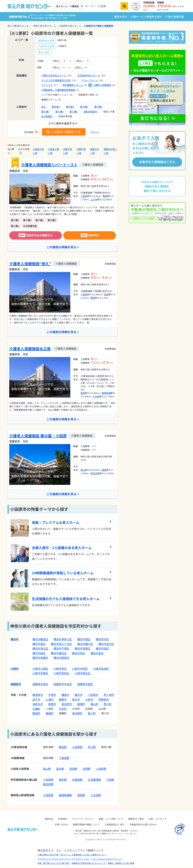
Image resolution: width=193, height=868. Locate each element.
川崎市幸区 (60, 669)
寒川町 (108, 705)
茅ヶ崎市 (109, 695)
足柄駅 (87, 769)
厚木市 (76, 700)
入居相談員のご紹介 (115, 825)
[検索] (124, 6)
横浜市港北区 (40, 649)
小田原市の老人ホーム (70, 26)
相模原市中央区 (63, 685)
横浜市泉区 (97, 654)
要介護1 (84, 107)
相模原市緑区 (40, 685)
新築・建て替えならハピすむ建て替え (54, 864)
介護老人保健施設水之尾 (30, 349)
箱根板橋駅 (65, 796)
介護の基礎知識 (175, 17)
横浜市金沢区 (106, 644)
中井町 (63, 709)
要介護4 (59, 111)
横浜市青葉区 (40, 658)
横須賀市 (38, 695)
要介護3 (45, 111)
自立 (44, 107)
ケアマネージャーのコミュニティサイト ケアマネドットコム (63, 860)
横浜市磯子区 (85, 644)
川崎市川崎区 (40, 669)
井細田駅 (77, 780)
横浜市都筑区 (61, 658)
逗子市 (36, 700)
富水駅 (60, 769)
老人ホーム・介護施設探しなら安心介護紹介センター (83, 855)
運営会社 (49, 819)
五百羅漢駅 (94, 780)
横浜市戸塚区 (61, 649)
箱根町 (50, 714)
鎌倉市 (65, 695)
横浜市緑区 (39, 654)
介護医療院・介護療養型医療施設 (58, 90)
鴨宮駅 (63, 748)
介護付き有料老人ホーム (54, 75)
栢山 (83, 470)
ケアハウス (47, 85)
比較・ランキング (158, 819)
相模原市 (16, 685)
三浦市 (50, 700)
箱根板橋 (106, 393)
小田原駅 (77, 748)
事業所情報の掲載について (86, 825)
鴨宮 (105, 196)
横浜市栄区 (79, 654)
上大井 (94, 199)
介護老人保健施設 (102, 85)
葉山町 (94, 705)
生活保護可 (47, 116)
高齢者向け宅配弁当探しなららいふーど (89, 864)
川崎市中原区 (80, 669)
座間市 (52, 705)
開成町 (36, 714)
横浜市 (15, 640)
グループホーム (90, 80)
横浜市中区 (102, 640)
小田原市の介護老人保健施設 (99, 26)
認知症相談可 (90, 111)
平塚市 (52, 695)
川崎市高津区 (101, 669)
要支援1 (56, 107)
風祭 (83, 393)
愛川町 (92, 714)
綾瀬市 (81, 705)
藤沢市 (79, 695)
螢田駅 (73, 769)
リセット (95, 132)
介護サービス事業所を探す (146, 17)
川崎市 (15, 669)
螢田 (106, 295)
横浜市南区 (39, 644)
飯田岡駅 (48, 785)
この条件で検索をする (64, 132)
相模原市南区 (85, 685)
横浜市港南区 (83, 649)
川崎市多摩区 (40, 674)
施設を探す (121, 17)
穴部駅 (110, 780)
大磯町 (36, 709)
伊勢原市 (104, 700)
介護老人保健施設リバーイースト (49, 165)
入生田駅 (96, 796)
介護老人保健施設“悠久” (30, 264)
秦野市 (63, 700)
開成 (104, 470)
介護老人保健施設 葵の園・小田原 (38, 436)
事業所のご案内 (136, 819)
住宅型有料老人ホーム (89, 75)
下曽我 (84, 196)
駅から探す (44, 52)
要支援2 (70, 107)
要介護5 (74, 111)
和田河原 (95, 474)
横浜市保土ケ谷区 (61, 644)
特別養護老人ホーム (73, 85)
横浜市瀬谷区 (59, 654)
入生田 (96, 396)
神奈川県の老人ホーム (45, 26)
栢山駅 (47, 769)
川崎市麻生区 (83, 674)
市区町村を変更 (46, 46)
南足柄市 (67, 705)
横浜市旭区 (102, 649)
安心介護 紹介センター (19, 26)
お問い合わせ (61, 825)
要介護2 (98, 107)
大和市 (89, 700)
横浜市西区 (84, 640)
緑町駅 (63, 780)
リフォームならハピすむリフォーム (106, 860)
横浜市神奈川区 (63, 640)
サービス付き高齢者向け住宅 (56, 80)
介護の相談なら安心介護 (48, 855)
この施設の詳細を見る (63, 247)
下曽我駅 (64, 758)
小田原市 (93, 695)
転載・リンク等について (111, 819)
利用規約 (63, 819)
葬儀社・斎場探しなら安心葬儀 (121, 864)
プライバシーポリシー (83, 819)
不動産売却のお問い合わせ (143, 825)
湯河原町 (77, 714)
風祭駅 (81, 796)
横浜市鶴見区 (40, 640)
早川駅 (92, 748)
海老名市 (38, 705)
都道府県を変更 (46, 40)
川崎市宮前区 (61, 674)
